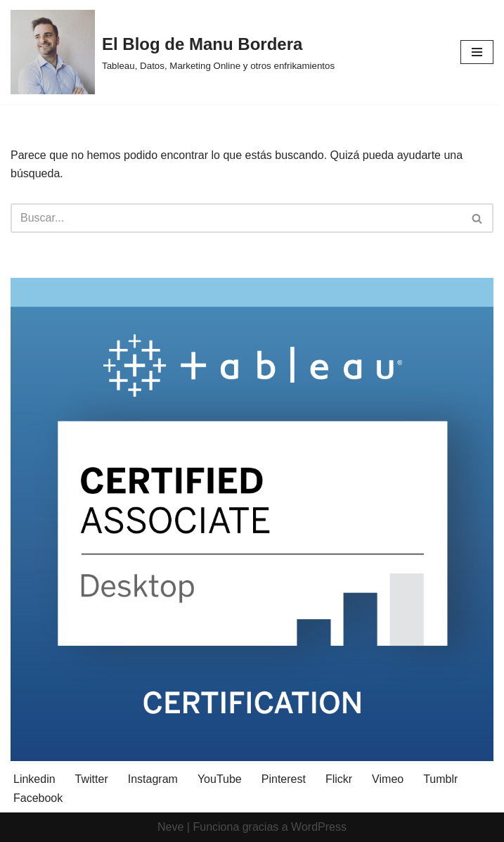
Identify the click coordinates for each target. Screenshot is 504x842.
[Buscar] (236, 218)
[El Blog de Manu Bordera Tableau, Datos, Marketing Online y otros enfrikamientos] (173, 52)
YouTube (220, 779)
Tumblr (440, 779)
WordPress (319, 827)
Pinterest (284, 779)
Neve (170, 827)
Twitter (92, 779)
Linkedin (34, 779)
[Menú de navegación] (477, 52)
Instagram (153, 779)
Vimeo (388, 779)
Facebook (38, 798)
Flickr (339, 779)
